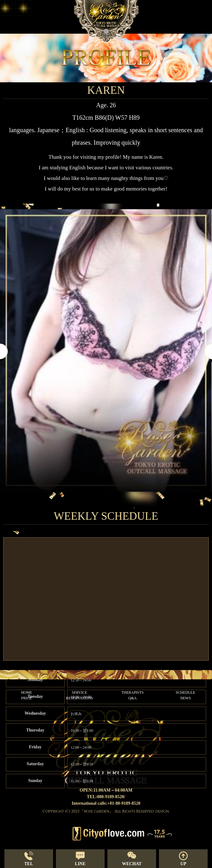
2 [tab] (106, 504)
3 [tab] (116, 504)
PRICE (27, 698)
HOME (26, 692)
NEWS (185, 698)
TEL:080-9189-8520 (105, 797)
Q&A (133, 698)
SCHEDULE (186, 692)
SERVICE (79, 692)
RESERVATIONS (80, 698)
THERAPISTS (133, 692)
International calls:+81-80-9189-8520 (106, 803)
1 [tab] (97, 504)
